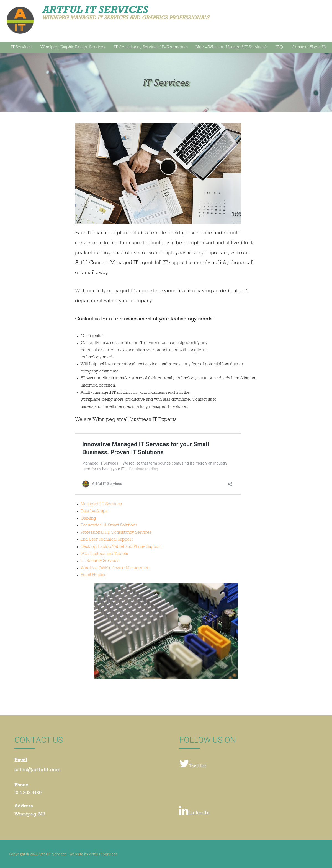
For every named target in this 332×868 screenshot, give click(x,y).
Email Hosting (94, 575)
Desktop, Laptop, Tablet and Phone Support (121, 547)
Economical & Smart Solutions (109, 526)
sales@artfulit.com (37, 770)
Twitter (193, 764)
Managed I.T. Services (101, 504)
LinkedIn (194, 811)
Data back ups (94, 512)
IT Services (21, 48)
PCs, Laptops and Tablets (104, 554)
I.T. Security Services (100, 561)
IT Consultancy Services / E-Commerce (150, 48)
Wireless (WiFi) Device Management (115, 568)
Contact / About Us (309, 48)
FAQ (279, 48)
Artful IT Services (95, 9)
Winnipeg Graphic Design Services (73, 48)
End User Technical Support (107, 540)
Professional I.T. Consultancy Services (116, 533)
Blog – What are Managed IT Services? (231, 48)
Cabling (88, 519)
